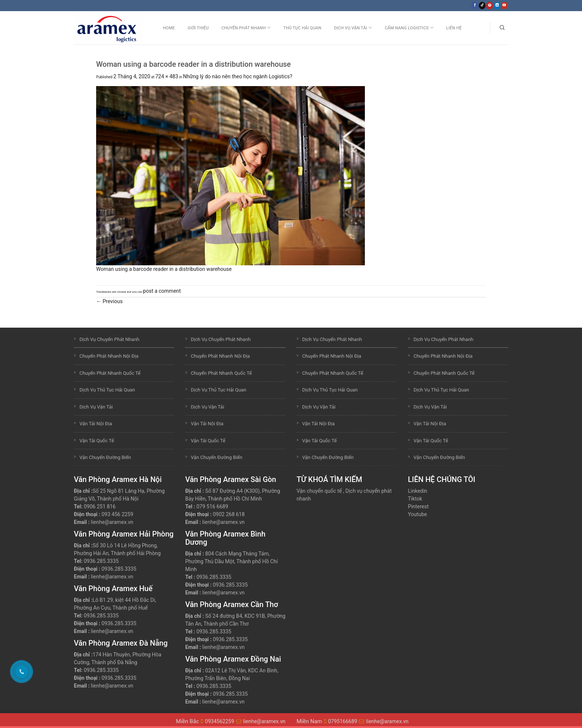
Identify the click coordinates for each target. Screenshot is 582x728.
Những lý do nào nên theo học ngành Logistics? (238, 76)
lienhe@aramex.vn (112, 522)
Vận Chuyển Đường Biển (105, 457)
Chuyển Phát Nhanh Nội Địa (109, 356)
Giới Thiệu (198, 28)
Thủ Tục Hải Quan (302, 28)
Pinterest (418, 506)
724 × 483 (167, 76)
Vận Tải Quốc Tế (97, 441)
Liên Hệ (454, 28)
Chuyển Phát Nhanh (246, 28)
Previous (109, 301)
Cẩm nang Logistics (409, 28)
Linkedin (418, 491)
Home (169, 28)
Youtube (417, 514)
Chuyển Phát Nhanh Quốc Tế (110, 373)
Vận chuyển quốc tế (319, 491)
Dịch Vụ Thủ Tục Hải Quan (107, 390)
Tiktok (415, 499)
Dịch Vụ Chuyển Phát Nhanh (109, 339)
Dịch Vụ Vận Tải (353, 28)
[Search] (502, 28)
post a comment (162, 291)
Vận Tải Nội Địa (96, 424)
